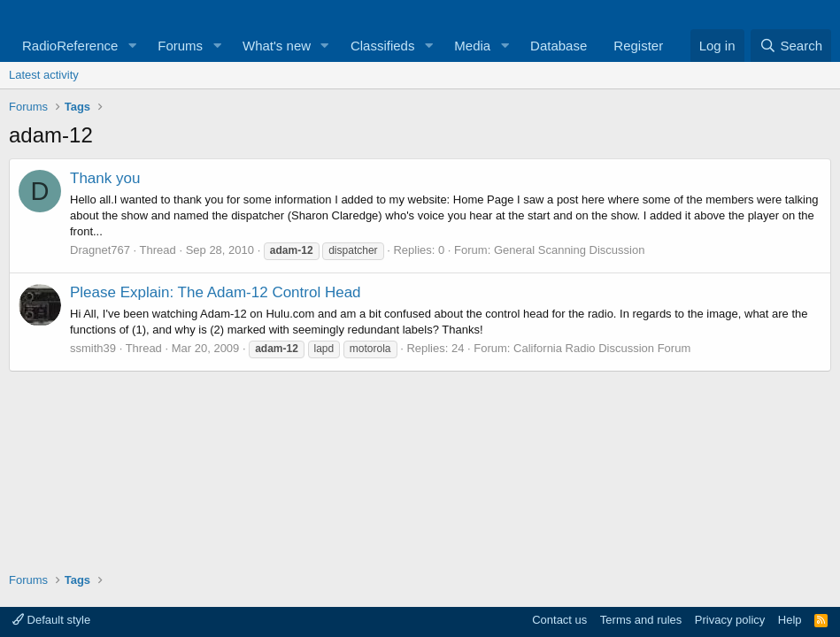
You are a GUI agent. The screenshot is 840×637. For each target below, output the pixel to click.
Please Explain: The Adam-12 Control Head (216, 292)
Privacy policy (730, 620)
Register (638, 46)
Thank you (105, 178)
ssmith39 (93, 348)
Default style (51, 620)
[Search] (791, 46)
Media (472, 46)
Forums (180, 46)
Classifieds (383, 46)
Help (790, 620)
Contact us (559, 620)
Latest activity (44, 75)
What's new (277, 46)
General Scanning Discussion (570, 250)
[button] (132, 46)
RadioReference (70, 46)
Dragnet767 (100, 250)
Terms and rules (641, 620)
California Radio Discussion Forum (602, 348)
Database (559, 46)
